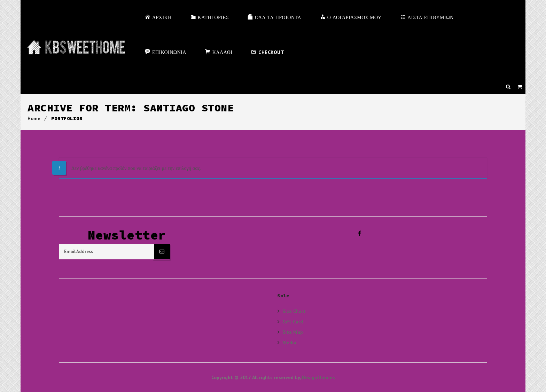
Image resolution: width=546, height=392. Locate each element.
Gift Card (293, 322)
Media (289, 342)
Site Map (293, 332)
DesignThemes (318, 377)
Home (34, 118)
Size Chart (294, 311)
